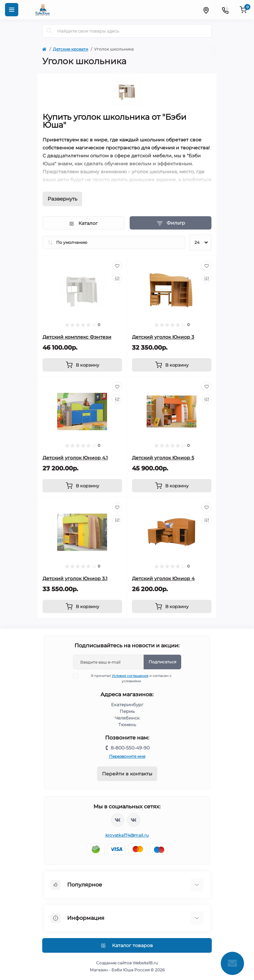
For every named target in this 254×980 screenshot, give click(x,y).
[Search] (50, 31)
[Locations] (206, 10)
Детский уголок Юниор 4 (163, 578)
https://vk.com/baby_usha (134, 820)
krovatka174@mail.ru (127, 835)
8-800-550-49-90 (130, 748)
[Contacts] (225, 10)
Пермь (127, 711)
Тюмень (127, 725)
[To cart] (82, 365)
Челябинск (127, 718)
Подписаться (162, 662)
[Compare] (117, 278)
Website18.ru (145, 963)
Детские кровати (70, 49)
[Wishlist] (117, 266)
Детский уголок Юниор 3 (163, 337)
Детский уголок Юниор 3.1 (75, 578)
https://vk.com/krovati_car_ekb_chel (118, 820)
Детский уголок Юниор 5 (163, 458)
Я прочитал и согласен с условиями (127, 678)
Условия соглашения (130, 676)
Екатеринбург (127, 705)
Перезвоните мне (127, 756)
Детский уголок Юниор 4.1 (75, 458)
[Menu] (12, 10)
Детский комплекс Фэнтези (77, 337)
